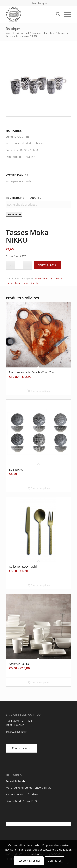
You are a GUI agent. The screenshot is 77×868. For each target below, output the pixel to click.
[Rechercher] (56, 15)
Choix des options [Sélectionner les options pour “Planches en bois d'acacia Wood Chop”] (39, 391)
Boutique (13, 29)
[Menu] (66, 15)
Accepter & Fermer (29, 861)
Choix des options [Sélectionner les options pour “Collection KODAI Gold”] (39, 585)
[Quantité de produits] (19, 265)
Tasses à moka (31, 283)
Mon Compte (39, 3)
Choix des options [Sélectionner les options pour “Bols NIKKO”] (39, 488)
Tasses (18, 283)
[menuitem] (39, 3)
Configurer (55, 861)
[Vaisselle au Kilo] (32, 15)
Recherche (14, 214)
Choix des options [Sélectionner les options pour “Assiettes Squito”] (39, 683)
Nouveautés (42, 278)
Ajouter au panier (48, 265)
